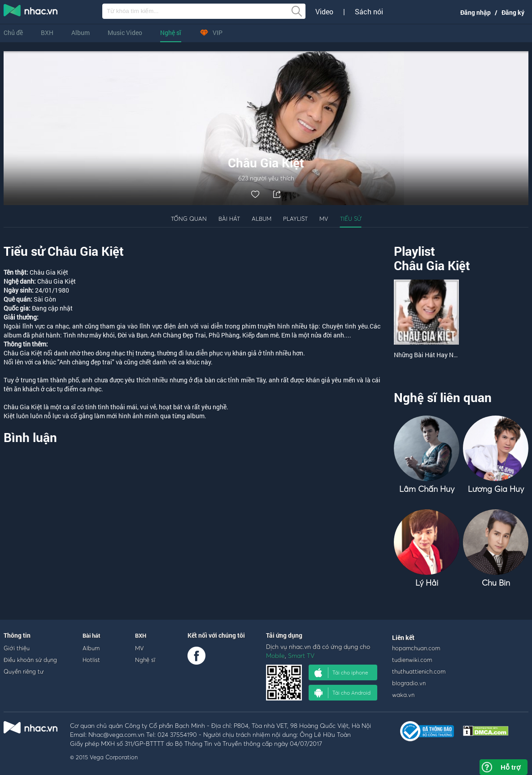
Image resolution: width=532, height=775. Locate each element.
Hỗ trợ (510, 767)
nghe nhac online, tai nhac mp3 (31, 12)
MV (324, 219)
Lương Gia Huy (496, 489)
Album (81, 33)
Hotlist (91, 660)
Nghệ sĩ (171, 33)
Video (324, 12)
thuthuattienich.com (419, 671)
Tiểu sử (351, 219)
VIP (211, 33)
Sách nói (369, 12)
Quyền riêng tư (24, 671)
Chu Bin (496, 583)
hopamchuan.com (416, 648)
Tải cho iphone (341, 673)
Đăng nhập (475, 12)
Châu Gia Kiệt (432, 265)
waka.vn (403, 695)
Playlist (295, 219)
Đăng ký (513, 12)
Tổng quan (189, 219)
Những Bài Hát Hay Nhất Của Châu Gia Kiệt (455, 355)
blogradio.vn (409, 683)
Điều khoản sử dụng (30, 660)
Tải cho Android (342, 693)
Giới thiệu (17, 648)
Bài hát (229, 219)
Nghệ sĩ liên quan (443, 397)
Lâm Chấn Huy (427, 489)
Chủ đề (13, 33)
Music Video (125, 33)
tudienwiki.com (412, 660)
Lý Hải (427, 583)
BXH (47, 33)
